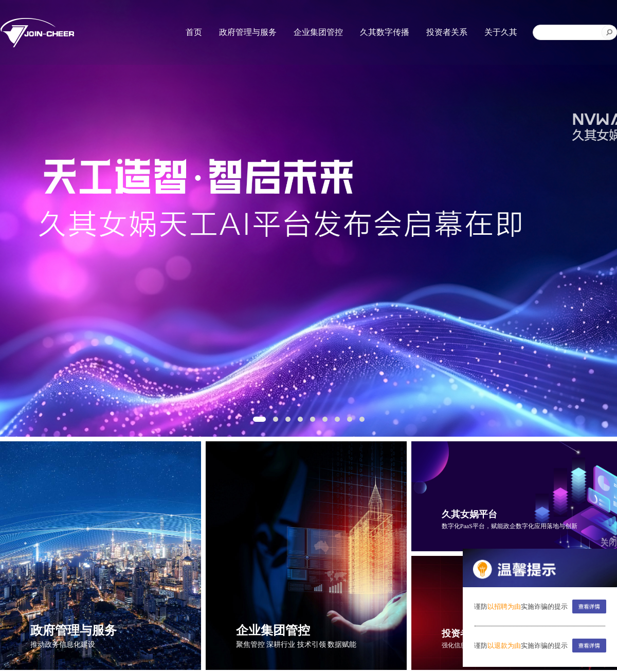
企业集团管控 (318, 32)
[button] (259, 419)
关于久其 (501, 32)
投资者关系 (447, 32)
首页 (194, 32)
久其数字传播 (385, 32)
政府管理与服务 (248, 32)
